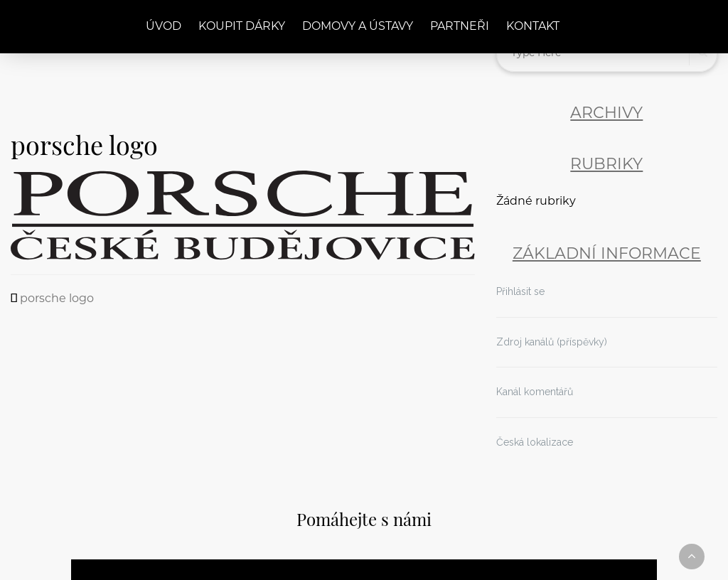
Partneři (460, 27)
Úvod (164, 27)
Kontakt (533, 27)
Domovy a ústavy (358, 27)
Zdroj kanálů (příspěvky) (552, 342)
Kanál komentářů (535, 392)
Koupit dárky (242, 27)
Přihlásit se (520, 291)
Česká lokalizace (535, 442)
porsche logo (57, 299)
